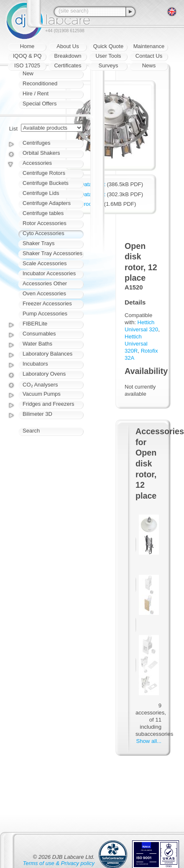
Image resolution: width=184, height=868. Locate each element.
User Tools (108, 56)
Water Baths (37, 344)
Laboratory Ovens (44, 374)
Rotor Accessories (45, 223)
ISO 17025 (27, 65)
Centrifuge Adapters (47, 203)
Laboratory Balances (47, 354)
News (149, 65)
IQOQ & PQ (27, 56)
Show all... (149, 741)
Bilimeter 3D (37, 414)
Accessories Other (45, 283)
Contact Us (149, 56)
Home (27, 46)
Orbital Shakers (41, 153)
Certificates (68, 65)
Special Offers (40, 104)
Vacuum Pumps (42, 394)
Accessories (37, 163)
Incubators (35, 364)
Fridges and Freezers (49, 404)
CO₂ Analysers (40, 385)
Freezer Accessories (47, 303)
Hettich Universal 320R (136, 344)
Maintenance (149, 46)
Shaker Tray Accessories (52, 253)
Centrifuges (36, 143)
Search (31, 431)
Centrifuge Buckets (46, 183)
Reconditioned (40, 83)
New (28, 73)
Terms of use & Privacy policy (59, 863)
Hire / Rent (36, 93)
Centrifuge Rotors (44, 173)
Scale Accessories (45, 263)
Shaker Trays (39, 243)
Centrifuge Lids (41, 193)
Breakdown (68, 56)
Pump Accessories (45, 314)
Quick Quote (108, 46)
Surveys (109, 65)
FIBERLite (35, 324)
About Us (68, 46)
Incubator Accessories (49, 273)
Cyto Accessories (43, 233)
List (13, 129)
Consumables (39, 334)
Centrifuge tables (43, 213)
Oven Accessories (44, 293)
